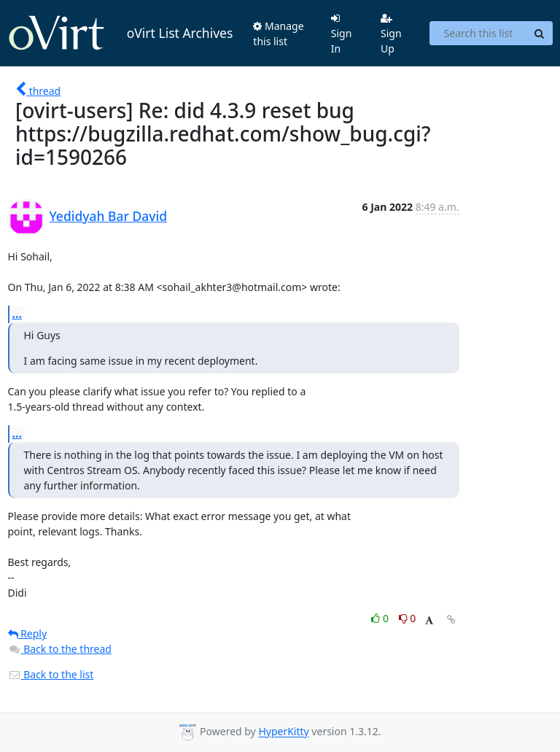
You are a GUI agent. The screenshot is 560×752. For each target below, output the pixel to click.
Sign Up (391, 34)
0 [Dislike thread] (408, 618)
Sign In (342, 34)
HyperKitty (283, 732)
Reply (28, 633)
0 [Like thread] (381, 618)
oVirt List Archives (121, 34)
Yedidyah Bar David (109, 216)
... (17, 314)
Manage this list (278, 34)
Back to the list (51, 674)
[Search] (540, 34)
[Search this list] (478, 34)
